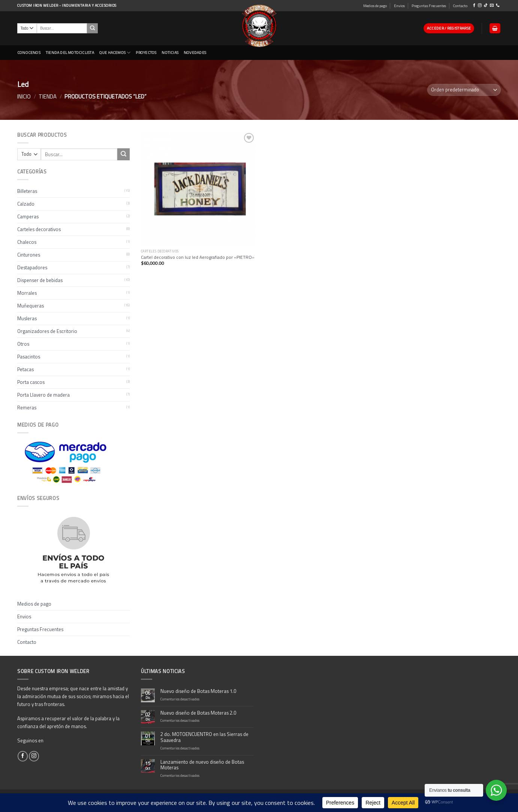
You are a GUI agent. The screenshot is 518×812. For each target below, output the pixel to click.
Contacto (460, 6)
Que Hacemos (115, 53)
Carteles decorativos (39, 229)
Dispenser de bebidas (40, 280)
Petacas (25, 369)
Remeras (27, 407)
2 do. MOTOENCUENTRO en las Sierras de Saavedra (204, 737)
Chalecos (27, 242)
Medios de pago (375, 6)
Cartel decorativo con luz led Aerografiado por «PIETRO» (198, 257)
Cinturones (29, 255)
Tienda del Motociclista (70, 52)
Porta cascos (31, 382)
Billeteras (27, 191)
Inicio (24, 96)
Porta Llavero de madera (43, 395)
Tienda (48, 96)
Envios (399, 6)
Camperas (28, 216)
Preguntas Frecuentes (429, 6)
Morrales (27, 293)
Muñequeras (31, 306)
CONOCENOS (29, 52)
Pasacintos (29, 357)
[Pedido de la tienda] (464, 90)
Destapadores (32, 267)
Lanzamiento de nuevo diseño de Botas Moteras (202, 765)
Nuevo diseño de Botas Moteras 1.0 (198, 691)
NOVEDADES (195, 52)
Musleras (27, 318)
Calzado (26, 204)
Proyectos (146, 52)
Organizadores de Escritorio (47, 331)
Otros (23, 344)
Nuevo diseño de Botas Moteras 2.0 (198, 713)
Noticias (170, 52)
